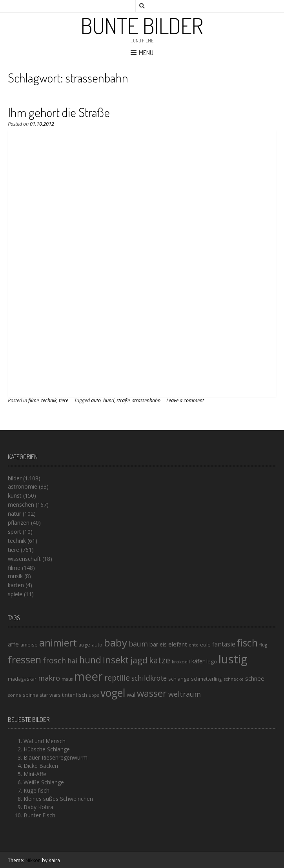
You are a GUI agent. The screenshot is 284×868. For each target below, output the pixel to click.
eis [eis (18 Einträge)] (163, 644)
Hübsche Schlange (47, 749)
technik (49, 400)
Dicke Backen (41, 766)
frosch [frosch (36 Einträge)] (54, 660)
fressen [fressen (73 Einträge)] (25, 659)
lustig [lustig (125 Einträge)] (233, 659)
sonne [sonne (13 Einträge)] (15, 695)
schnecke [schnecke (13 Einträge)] (234, 679)
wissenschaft (24, 559)
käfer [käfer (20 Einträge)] (198, 661)
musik (15, 576)
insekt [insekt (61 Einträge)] (116, 660)
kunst (15, 495)
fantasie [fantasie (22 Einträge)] (224, 644)
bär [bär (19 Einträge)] (154, 644)
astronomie (23, 486)
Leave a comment (185, 400)
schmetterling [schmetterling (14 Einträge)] (207, 679)
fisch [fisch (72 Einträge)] (247, 643)
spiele (15, 594)
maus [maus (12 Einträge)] (67, 679)
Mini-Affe (35, 774)
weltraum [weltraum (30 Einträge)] (185, 694)
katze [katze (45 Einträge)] (160, 660)
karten (16, 585)
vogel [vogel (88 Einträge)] (113, 693)
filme (34, 400)
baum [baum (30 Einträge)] (138, 644)
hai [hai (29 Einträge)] (73, 661)
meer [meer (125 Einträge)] (88, 676)
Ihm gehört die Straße (59, 112)
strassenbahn (146, 400)
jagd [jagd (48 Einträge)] (139, 660)
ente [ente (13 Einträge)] (194, 645)
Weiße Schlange (44, 782)
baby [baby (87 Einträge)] (116, 643)
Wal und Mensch (45, 741)
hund (109, 400)
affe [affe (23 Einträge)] (13, 644)
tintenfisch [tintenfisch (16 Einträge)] (75, 695)
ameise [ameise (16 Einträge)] (29, 645)
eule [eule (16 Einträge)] (205, 645)
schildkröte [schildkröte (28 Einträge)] (149, 678)
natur (15, 514)
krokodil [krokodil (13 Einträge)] (181, 662)
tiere (64, 400)
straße (123, 400)
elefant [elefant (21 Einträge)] (178, 644)
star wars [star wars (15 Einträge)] (50, 695)
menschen (21, 505)
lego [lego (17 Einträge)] (212, 661)
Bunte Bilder (142, 26)
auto (96, 400)
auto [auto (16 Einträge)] (97, 645)
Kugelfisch (36, 790)
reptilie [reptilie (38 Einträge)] (117, 678)
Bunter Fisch (39, 815)
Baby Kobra (38, 807)
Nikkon (33, 860)
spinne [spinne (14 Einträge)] (30, 695)
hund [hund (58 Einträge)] (90, 660)
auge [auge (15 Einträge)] (84, 645)
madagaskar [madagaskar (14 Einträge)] (22, 679)
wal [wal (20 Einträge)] (131, 694)
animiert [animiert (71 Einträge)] (58, 643)
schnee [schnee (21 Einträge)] (255, 678)
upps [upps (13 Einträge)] (94, 695)
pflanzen (19, 523)
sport (15, 532)
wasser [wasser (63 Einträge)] (152, 693)
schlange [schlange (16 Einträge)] (179, 679)
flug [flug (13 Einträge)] (263, 645)
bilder (15, 478)
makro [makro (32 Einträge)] (49, 678)
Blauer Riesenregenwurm (56, 757)
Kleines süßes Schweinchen (58, 799)
